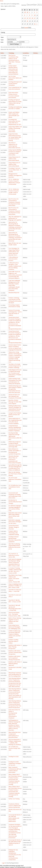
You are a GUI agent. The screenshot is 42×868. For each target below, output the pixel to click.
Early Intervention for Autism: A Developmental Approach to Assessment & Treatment (14, 714)
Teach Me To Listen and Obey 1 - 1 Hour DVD (15, 590)
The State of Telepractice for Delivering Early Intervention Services (14, 145)
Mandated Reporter (14, 293)
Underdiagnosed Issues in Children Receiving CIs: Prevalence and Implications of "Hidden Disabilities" (15, 373)
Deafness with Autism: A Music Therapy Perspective (15, 647)
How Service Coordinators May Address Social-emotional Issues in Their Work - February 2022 (14, 59)
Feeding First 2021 (14, 757)
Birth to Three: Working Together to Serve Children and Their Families (15, 621)
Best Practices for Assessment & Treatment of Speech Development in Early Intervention (14, 202)
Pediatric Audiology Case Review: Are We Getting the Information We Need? (15, 300)
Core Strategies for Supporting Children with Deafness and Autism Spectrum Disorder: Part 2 (14, 252)
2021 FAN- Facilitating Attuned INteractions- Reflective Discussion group (14, 546)
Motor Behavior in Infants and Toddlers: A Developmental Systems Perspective (15, 451)
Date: (2, 42)
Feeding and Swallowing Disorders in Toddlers (15, 108)
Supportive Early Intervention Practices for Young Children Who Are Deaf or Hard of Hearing (15, 137)
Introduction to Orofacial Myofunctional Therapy (15, 502)
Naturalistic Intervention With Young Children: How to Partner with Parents (15, 515)
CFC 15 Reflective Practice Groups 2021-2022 (15, 748)
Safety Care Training (14, 799)
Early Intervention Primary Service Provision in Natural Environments (14, 95)
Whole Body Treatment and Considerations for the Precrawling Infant (15, 674)
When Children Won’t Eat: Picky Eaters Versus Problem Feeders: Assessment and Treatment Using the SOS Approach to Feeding (15, 779)
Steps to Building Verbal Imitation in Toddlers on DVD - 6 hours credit (15, 586)
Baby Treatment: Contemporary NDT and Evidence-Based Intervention (15, 770)
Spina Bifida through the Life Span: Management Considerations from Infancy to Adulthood (15, 467)
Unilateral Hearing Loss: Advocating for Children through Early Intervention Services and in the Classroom (15, 389)
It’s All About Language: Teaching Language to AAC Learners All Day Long (15, 508)
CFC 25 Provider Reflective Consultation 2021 (15, 479)
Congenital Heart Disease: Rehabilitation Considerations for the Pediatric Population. (15, 428)
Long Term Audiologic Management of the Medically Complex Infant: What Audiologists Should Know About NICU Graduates (14, 285)
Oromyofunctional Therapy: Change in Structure (14, 527)
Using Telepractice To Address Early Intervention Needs (14, 159)
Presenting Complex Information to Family (14, 306)
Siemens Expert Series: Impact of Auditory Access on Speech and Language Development (15, 347)
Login (3, 863)
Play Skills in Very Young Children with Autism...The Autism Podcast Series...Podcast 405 (15, 579)
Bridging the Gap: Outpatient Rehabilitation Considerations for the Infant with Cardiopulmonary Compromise (15, 855)
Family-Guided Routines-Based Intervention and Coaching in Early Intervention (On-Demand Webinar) (13, 70)
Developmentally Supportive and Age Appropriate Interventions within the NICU (15, 436)
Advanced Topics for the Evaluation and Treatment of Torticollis (15, 396)
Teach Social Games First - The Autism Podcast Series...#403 (14, 614)
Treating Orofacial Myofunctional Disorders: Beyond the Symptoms (15, 539)
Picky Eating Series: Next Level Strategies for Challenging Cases (15, 627)
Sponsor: (3, 9)
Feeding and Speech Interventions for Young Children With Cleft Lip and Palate (15, 102)
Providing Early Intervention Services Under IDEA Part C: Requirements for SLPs (15, 122)
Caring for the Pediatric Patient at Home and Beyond (15, 415)
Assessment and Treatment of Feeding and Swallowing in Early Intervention (15, 495)
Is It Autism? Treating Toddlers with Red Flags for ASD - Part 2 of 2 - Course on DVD (15, 570)
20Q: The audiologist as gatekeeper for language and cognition (15, 218)
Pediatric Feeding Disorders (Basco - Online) (14, 641)
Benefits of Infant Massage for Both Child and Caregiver (15, 402)
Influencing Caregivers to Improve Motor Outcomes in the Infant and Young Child (15, 444)
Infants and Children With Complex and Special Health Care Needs (14, 115)
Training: (3, 32)
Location (26, 53)
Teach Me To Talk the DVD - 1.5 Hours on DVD (15, 601)
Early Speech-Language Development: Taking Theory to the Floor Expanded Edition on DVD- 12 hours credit (15, 562)
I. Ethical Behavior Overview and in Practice (13, 259)
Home (2, 1)
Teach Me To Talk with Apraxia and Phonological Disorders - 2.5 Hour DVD (15, 608)
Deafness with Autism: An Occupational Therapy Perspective (15, 658)
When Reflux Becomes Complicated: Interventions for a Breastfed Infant (15, 735)
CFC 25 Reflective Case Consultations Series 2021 (15, 487)
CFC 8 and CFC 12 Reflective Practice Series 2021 (14, 555)
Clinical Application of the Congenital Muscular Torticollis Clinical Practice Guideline (15, 421)
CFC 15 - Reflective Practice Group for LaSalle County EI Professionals (14, 192)
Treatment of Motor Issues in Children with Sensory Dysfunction (15, 806)
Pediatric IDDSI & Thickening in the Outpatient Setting (14, 533)
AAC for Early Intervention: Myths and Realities (15, 78)
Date (2, 53)
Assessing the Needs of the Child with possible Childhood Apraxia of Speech (15, 842)
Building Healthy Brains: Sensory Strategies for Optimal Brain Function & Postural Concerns (15, 408)
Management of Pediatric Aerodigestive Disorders (15, 175)
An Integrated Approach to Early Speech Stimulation (15, 83)
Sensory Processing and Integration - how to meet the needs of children (15, 313)
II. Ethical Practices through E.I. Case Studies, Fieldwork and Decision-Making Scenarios (15, 266)
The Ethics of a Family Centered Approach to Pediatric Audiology (15, 366)
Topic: (2, 37)
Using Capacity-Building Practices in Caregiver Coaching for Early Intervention (15, 152)
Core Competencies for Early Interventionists (15, 88)
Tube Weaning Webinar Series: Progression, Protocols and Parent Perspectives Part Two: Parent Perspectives (15, 704)
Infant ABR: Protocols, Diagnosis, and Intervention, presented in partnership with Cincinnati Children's (15, 275)
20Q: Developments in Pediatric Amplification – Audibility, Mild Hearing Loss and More (15, 742)
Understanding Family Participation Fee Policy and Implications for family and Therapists (15, 381)
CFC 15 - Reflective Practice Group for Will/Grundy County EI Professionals (14, 182)
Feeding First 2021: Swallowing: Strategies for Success (15, 763)
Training (11, 53)
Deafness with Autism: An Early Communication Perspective (15, 652)
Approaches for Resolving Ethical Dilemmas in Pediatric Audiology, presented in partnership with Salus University (15, 226)
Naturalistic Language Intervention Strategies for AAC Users (15, 522)
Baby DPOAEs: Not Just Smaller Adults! (15, 244)
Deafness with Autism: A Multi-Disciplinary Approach (15, 664)
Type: (2, 40)
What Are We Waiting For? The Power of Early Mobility (15, 474)
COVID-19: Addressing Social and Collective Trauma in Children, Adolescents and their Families (15, 634)
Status (36, 53)
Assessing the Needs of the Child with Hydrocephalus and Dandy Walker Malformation (15, 818)
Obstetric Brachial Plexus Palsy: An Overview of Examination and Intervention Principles (15, 459)
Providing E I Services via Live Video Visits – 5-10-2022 (15, 170)
